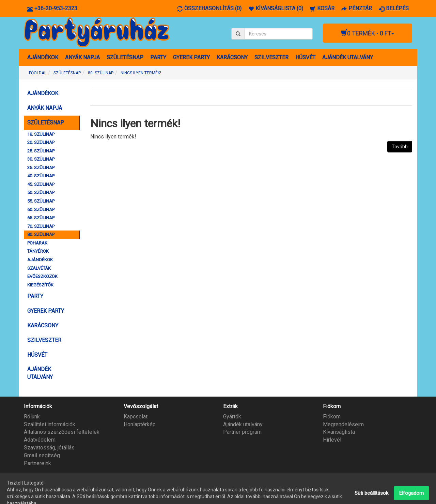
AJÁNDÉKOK (43, 57)
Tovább (400, 147)
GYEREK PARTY (191, 57)
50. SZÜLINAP (41, 192)
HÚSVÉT (305, 57)
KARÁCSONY (232, 57)
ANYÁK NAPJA (82, 57)
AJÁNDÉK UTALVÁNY (348, 57)
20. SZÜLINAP (41, 142)
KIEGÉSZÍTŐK (40, 285)
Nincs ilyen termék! (141, 73)
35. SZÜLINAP (41, 168)
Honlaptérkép (140, 424)
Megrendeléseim (343, 424)
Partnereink (37, 463)
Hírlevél (332, 440)
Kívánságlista (339, 432)
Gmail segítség (42, 455)
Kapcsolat (136, 417)
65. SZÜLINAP (41, 218)
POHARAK (37, 243)
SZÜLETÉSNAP (125, 57)
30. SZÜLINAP (41, 159)
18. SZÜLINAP (41, 134)
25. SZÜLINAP (41, 151)
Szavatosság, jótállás (49, 448)
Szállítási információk (50, 424)
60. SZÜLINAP (41, 210)
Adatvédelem (40, 440)
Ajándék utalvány (243, 424)
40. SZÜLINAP (41, 176)
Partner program (242, 432)
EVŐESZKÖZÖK (42, 276)
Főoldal (38, 73)
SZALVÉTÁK (39, 268)
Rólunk (32, 417)
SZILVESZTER (271, 57)
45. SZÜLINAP (41, 184)
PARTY (158, 57)
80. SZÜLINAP (101, 73)
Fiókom (332, 417)
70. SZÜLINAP (41, 226)
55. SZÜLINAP (41, 201)
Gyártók (232, 417)
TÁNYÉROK (38, 251)
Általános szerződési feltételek (62, 432)
